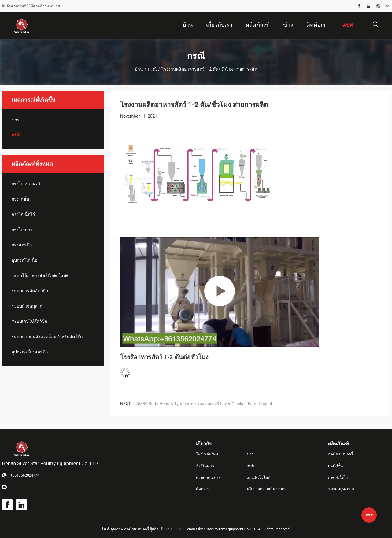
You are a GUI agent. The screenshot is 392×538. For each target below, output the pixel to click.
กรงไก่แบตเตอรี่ (26, 184)
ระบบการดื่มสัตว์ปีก (30, 291)
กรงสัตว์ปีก (22, 245)
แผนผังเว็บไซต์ (259, 477)
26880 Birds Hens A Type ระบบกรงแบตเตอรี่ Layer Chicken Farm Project (204, 404)
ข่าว (16, 120)
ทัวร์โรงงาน (205, 466)
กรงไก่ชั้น (20, 199)
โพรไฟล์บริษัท (207, 454)
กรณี (152, 69)
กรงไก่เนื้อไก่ (23, 214)
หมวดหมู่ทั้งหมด (341, 489)
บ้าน (139, 69)
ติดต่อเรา (203, 489)
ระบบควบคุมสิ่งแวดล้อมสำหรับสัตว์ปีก (47, 337)
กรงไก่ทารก (22, 230)
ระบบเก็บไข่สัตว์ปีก (29, 321)
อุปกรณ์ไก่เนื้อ (24, 260)
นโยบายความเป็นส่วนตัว (267, 489)
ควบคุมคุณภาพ (208, 477)
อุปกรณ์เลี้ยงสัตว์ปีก (30, 352)
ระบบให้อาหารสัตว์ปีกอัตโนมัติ (40, 275)
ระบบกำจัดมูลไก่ (27, 306)
